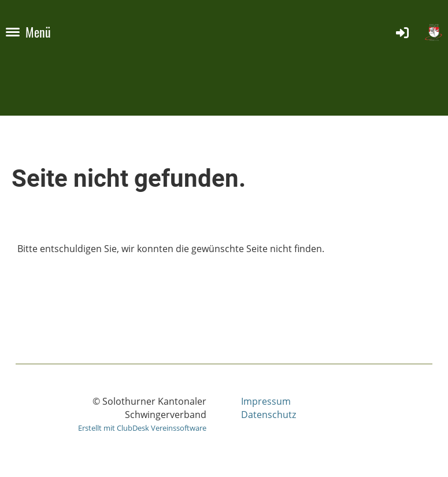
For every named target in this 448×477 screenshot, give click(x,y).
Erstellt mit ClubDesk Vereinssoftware (142, 428)
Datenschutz (269, 415)
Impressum (266, 401)
